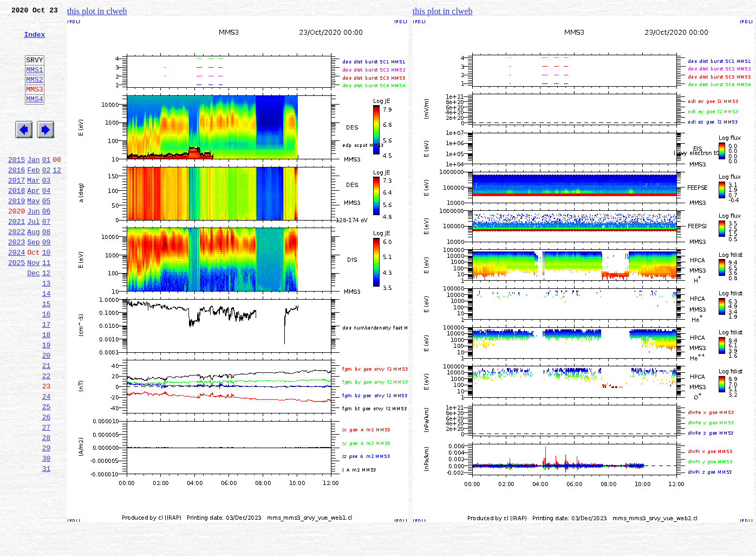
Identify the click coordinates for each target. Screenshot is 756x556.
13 (47, 328)
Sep (33, 281)
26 (47, 483)
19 (47, 400)
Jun (33, 245)
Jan (33, 185)
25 (47, 471)
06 (47, 245)
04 (47, 221)
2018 (17, 221)
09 (47, 281)
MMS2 (34, 94)
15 (47, 352)
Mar (33, 209)
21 (47, 424)
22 (47, 436)
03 (47, 209)
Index (34, 41)
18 (47, 388)
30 (47, 531)
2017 (17, 209)
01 (47, 185)
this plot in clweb (97, 11)
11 (47, 305)
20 (47, 412)
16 (47, 364)
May (33, 233)
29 (47, 519)
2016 (17, 197)
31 (47, 543)
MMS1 (34, 82)
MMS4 (34, 117)
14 (47, 340)
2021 (17, 257)
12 (57, 197)
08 (47, 269)
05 (47, 233)
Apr (33, 221)
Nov (33, 305)
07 (47, 257)
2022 (17, 269)
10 (47, 293)
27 (47, 495)
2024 (17, 293)
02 (47, 197)
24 (47, 460)
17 (47, 376)
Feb (33, 197)
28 (47, 507)
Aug (33, 269)
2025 (17, 305)
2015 (17, 185)
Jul (33, 257)
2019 (17, 233)
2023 (17, 281)
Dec (33, 316)
